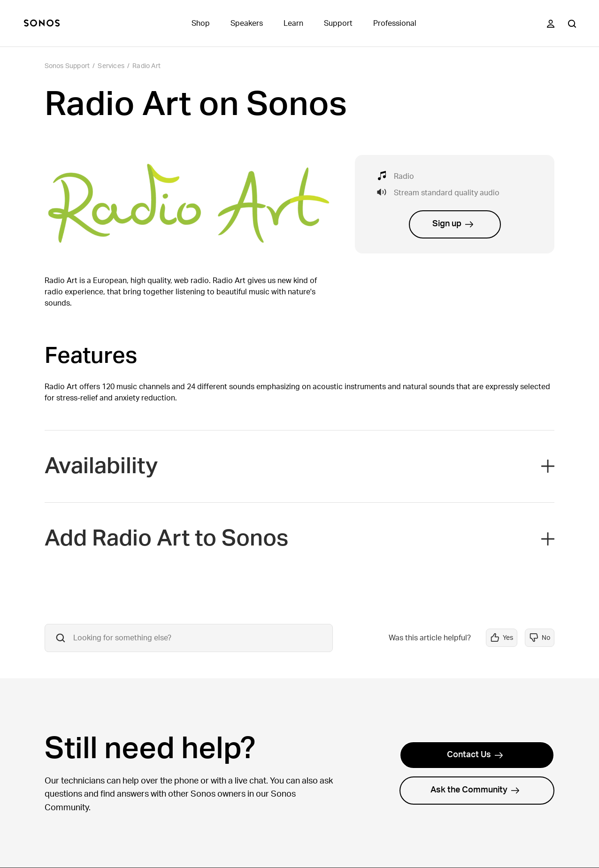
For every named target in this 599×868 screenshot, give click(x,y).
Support (338, 23)
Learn (293, 23)
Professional (395, 23)
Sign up (453, 224)
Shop (201, 23)
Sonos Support (67, 66)
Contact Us (475, 755)
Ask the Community (475, 790)
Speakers (247, 23)
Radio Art (146, 66)
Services (111, 66)
